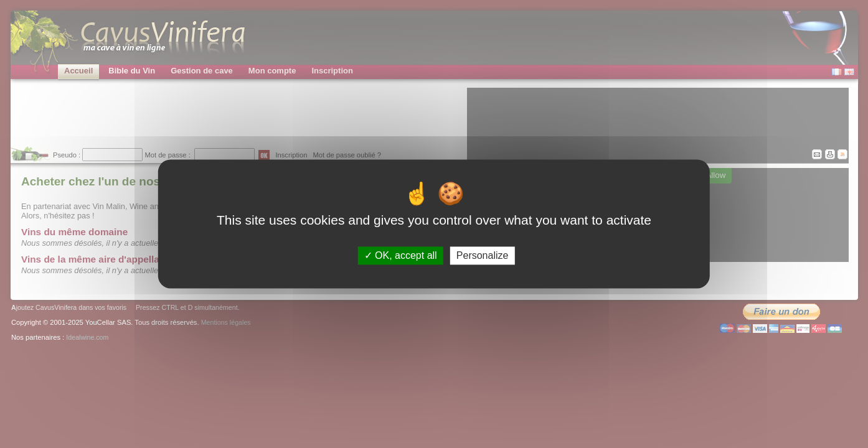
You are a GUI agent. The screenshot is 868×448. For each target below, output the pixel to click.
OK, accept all (401, 255)
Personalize (483, 255)
